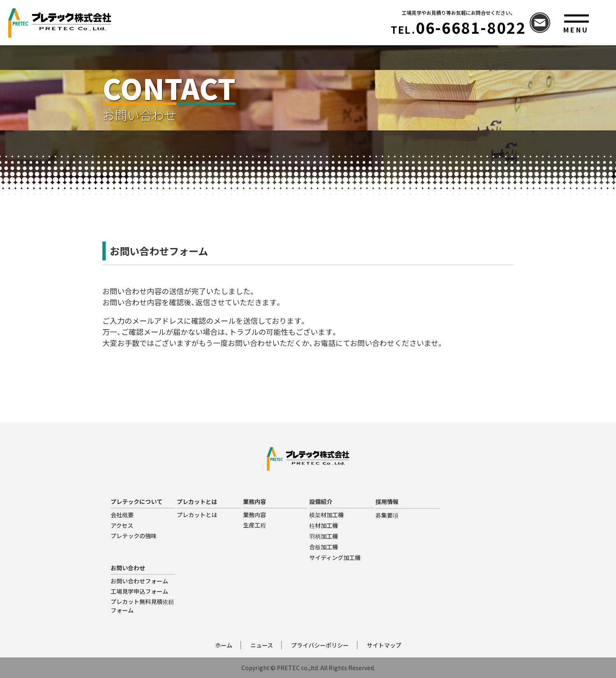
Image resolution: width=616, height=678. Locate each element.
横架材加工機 (327, 515)
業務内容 (255, 515)
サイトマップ (384, 645)
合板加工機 (324, 547)
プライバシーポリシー (320, 645)
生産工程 (255, 525)
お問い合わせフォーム (139, 581)
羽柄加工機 (324, 536)
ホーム (224, 645)
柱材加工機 (324, 525)
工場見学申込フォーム (139, 591)
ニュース (262, 645)
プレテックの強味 (134, 536)
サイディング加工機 (335, 557)
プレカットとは (197, 515)
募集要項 (387, 515)
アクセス (122, 525)
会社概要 (122, 515)
